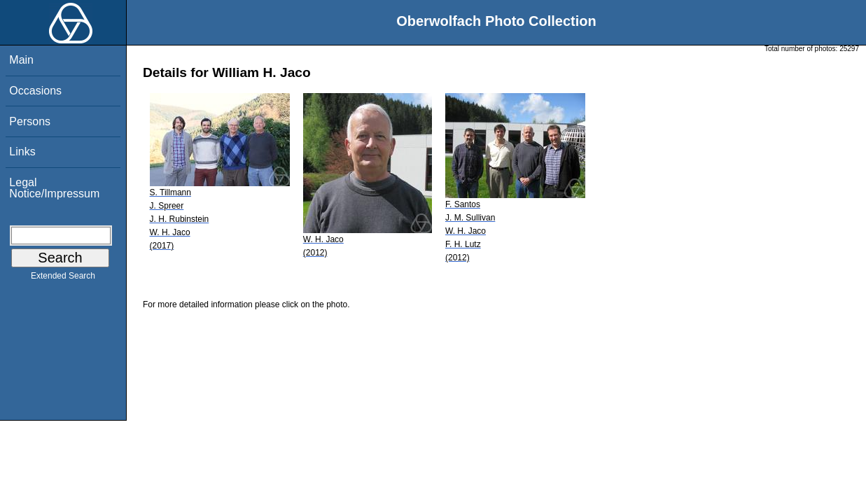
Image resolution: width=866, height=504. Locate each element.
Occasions (35, 91)
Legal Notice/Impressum (54, 188)
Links (22, 152)
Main (21, 60)
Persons (30, 121)
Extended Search (63, 279)
